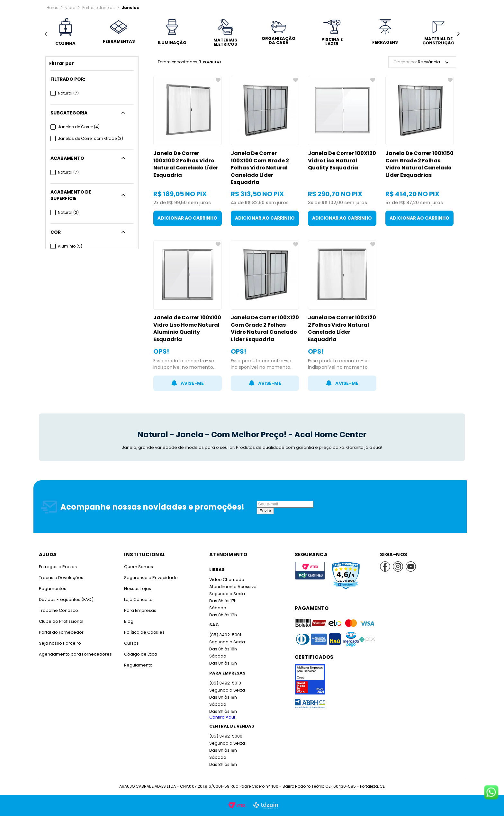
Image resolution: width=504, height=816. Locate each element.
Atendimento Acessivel (233, 587)
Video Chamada (227, 580)
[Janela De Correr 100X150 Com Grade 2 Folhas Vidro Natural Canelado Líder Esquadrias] (420, 151)
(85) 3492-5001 (225, 635)
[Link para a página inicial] (52, 8)
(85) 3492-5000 (226, 736)
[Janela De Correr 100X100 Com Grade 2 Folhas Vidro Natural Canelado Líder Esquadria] (265, 151)
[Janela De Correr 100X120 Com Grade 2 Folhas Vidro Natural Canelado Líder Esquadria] (265, 316)
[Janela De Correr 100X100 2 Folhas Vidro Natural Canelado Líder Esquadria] (188, 151)
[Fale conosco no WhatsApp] (491, 793)
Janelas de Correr (79, 127)
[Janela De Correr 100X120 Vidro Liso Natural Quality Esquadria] (342, 151)
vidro (70, 8)
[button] (92, 79)
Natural (68, 93)
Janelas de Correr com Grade (90, 138)
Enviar (265, 511)
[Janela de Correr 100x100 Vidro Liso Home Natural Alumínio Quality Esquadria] (188, 316)
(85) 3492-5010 (225, 683)
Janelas (130, 8)
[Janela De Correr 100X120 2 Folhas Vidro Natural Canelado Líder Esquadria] (342, 316)
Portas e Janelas (99, 8)
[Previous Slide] (46, 34)
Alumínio (70, 246)
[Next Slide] (458, 34)
